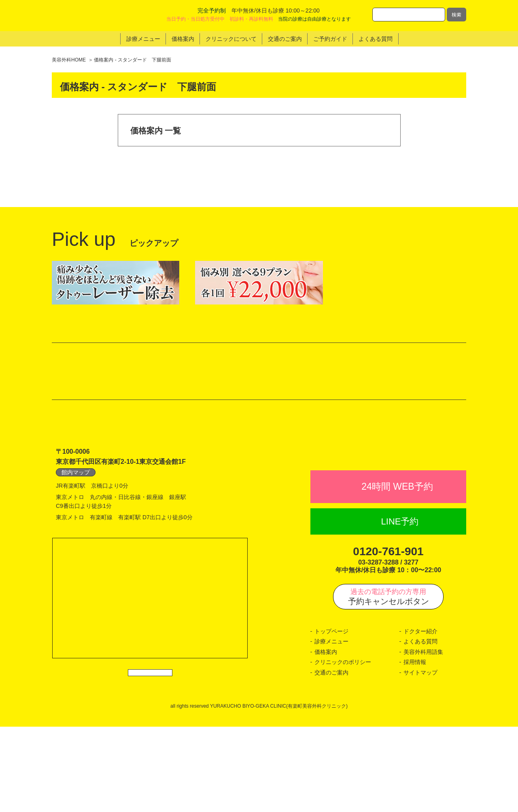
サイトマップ (420, 758)
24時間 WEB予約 (397, 572)
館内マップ (76, 540)
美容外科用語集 (423, 737)
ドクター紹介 (420, 717)
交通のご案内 (331, 758)
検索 (456, 14)
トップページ (331, 717)
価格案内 (326, 737)
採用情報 (415, 748)
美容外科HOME (69, 60)
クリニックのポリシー (343, 748)
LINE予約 (400, 607)
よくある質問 (420, 727)
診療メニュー (331, 727)
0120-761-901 (388, 637)
